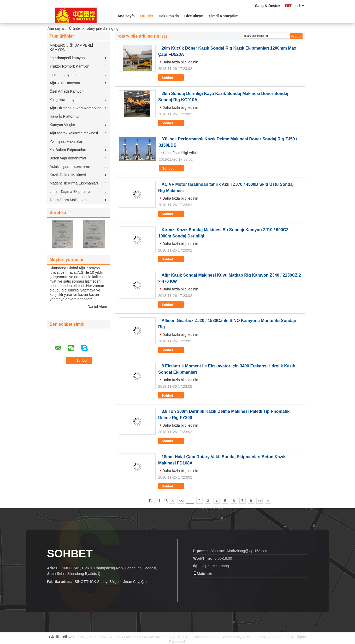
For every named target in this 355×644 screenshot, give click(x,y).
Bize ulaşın (194, 16)
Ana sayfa (126, 16)
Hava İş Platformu (64, 116)
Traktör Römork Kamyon (69, 66)
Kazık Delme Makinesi (68, 175)
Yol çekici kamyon (64, 100)
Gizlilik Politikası (62, 637)
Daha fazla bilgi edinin (180, 62)
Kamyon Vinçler (62, 125)
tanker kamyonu (63, 75)
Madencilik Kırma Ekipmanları (74, 183)
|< (172, 501)
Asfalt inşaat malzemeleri (70, 166)
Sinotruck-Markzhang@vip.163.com (239, 551)
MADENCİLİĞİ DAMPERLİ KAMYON (71, 47)
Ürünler (147, 16)
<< (181, 501)
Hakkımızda (169, 16)
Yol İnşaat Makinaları (66, 141)
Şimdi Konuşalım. (224, 16)
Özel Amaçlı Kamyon (67, 91)
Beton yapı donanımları (69, 158)
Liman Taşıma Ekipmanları (71, 192)
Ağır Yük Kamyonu (65, 83)
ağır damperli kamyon (67, 58)
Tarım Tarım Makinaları (68, 200)
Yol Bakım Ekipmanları (68, 150)
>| (268, 501)
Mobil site (203, 574)
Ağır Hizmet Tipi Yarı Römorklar (75, 108)
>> (259, 501)
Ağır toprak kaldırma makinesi (74, 133)
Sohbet (171, 78)
